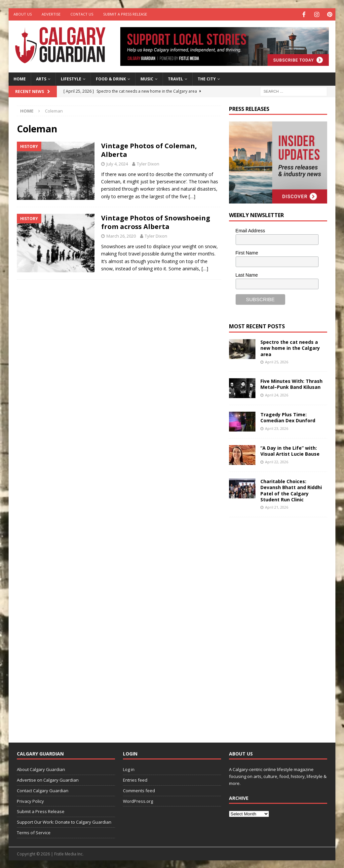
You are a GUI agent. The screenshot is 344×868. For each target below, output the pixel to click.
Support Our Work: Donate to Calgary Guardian (64, 821)
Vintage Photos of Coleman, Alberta (149, 149)
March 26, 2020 (121, 235)
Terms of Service (34, 832)
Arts (41, 78)
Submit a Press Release (125, 14)
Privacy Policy (30, 800)
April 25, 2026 (277, 361)
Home (20, 78)
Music (147, 78)
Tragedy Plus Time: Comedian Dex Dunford (288, 417)
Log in (129, 769)
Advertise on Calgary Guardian (48, 779)
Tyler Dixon (148, 163)
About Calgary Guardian (41, 769)
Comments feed (139, 790)
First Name (247, 252)
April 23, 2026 (277, 427)
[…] (192, 195)
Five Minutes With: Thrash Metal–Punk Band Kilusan (291, 383)
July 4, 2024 (117, 163)
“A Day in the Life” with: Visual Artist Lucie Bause (290, 450)
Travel (175, 78)
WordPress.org (138, 800)
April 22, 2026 (277, 461)
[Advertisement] (279, 624)
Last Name (247, 274)
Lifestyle (71, 78)
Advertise (51, 14)
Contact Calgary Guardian (43, 790)
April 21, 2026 (277, 506)
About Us (23, 14)
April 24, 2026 (277, 394)
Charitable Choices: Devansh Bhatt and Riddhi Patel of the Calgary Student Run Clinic (291, 490)
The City (207, 78)
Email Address (250, 230)
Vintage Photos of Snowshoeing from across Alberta (156, 222)
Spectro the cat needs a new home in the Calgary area (290, 347)
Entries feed (135, 779)
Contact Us (82, 14)
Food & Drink (111, 78)
